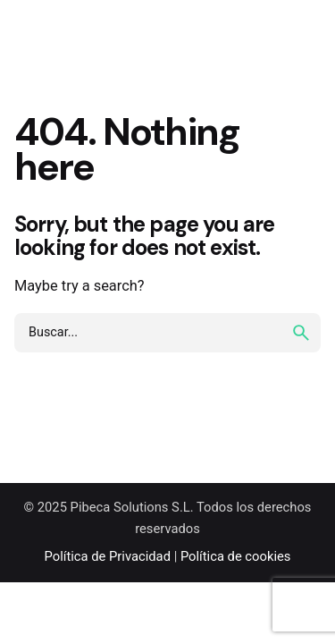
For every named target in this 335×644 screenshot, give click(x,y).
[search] (301, 333)
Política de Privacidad (108, 556)
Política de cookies (236, 556)
